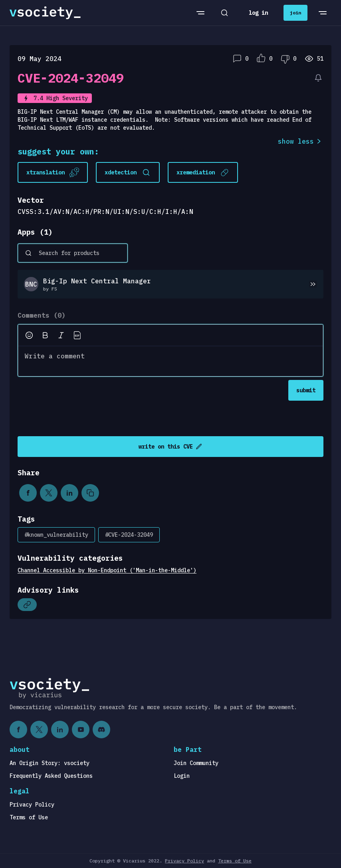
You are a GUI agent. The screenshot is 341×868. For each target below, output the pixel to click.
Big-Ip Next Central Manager (97, 281)
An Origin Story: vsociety (50, 763)
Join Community (196, 763)
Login (182, 776)
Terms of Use (29, 817)
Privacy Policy (32, 805)
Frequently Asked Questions (51, 776)
